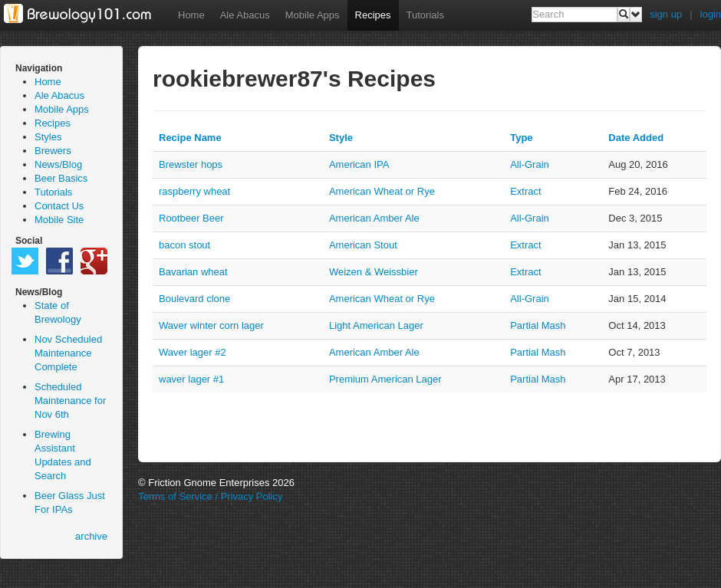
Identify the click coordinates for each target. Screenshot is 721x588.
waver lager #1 (191, 379)
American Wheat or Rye (382, 191)
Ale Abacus (245, 15)
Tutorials (425, 15)
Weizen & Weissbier (374, 272)
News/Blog (58, 164)
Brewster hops (191, 164)
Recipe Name (190, 138)
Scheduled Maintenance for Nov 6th (70, 401)
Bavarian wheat (193, 272)
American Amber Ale (374, 218)
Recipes (373, 15)
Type (521, 138)
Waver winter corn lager (211, 325)
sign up (666, 14)
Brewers (53, 151)
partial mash (538, 325)
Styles (48, 137)
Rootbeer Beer (191, 218)
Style (341, 138)
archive (91, 536)
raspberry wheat (194, 191)
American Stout (363, 245)
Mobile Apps (313, 15)
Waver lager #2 (193, 352)
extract (525, 191)
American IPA (359, 164)
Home (191, 15)
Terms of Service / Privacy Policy (211, 496)
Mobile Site (59, 220)
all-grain (530, 164)
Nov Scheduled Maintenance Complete (68, 353)
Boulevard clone (194, 299)
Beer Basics (61, 178)
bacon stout (184, 245)
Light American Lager (376, 325)
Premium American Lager (385, 379)
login (711, 14)
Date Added (636, 138)
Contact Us (59, 206)
